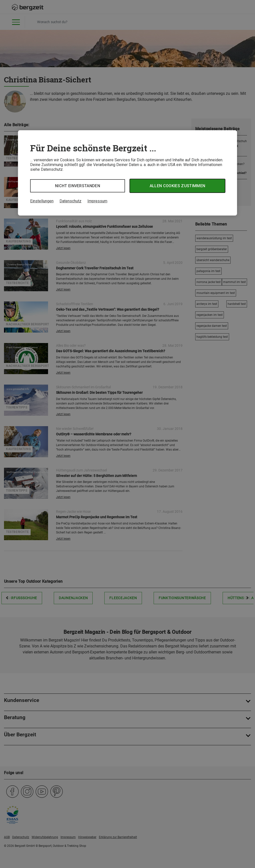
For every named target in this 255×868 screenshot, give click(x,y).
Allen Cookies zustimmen (177, 186)
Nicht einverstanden (78, 186)
